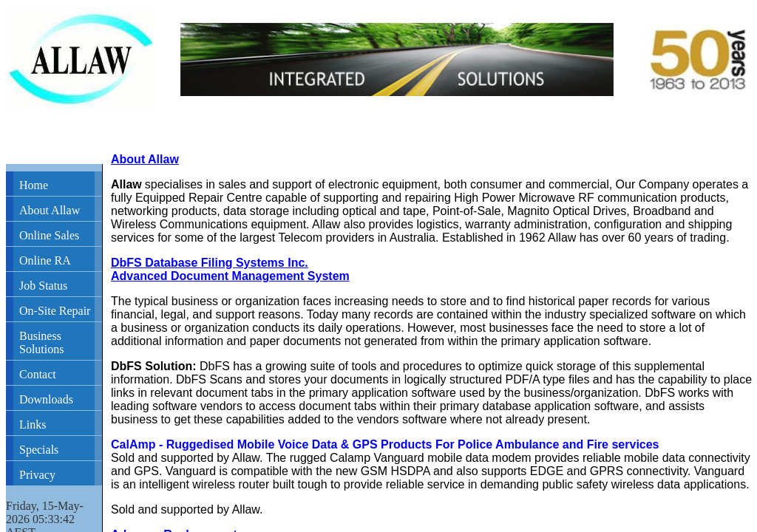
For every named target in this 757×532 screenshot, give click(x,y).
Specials (39, 450)
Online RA (45, 260)
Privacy (37, 475)
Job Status (43, 286)
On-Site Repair (55, 311)
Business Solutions (41, 342)
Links (33, 424)
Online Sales (49, 235)
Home (34, 185)
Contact (38, 374)
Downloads (46, 399)
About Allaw (50, 210)
